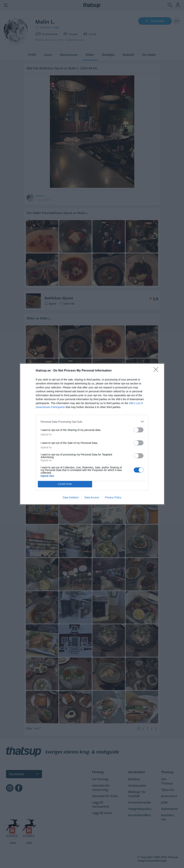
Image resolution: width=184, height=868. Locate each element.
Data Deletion (71, 497)
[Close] (157, 371)
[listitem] (92, 422)
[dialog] (92, 434)
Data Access (92, 497)
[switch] (139, 430)
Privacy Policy (113, 497)
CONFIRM (65, 484)
